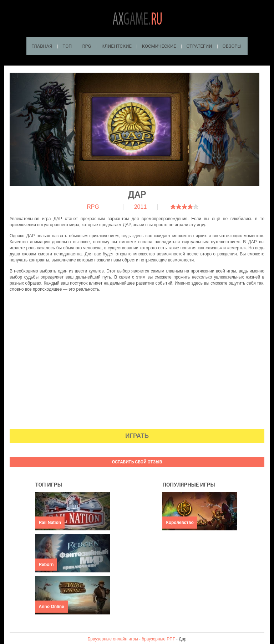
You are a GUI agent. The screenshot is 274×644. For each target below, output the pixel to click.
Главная (42, 46)
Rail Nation (50, 523)
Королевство (180, 523)
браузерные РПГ (158, 639)
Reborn (46, 565)
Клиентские (116, 46)
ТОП (67, 46)
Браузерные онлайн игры (113, 639)
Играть (137, 436)
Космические (159, 46)
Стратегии (199, 46)
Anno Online (51, 607)
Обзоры (232, 46)
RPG (87, 46)
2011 (141, 207)
